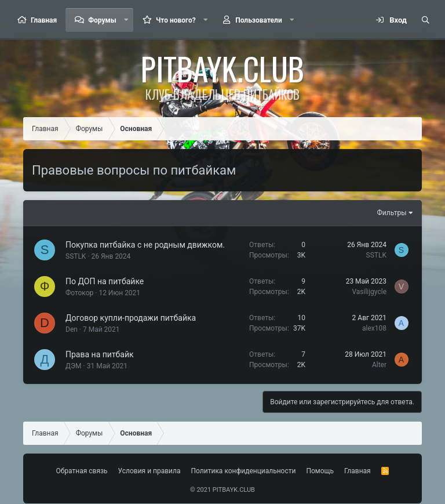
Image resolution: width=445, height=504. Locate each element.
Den (72, 329)
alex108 (374, 328)
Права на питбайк (100, 354)
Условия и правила (149, 471)
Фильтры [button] (392, 213)
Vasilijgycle (369, 292)
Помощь (320, 471)
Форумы (102, 20)
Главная (44, 20)
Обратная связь (82, 471)
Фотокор (79, 293)
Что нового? (176, 20)
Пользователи (259, 20)
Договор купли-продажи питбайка (131, 318)
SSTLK (76, 256)
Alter (379, 365)
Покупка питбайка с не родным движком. (145, 245)
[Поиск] (425, 20)
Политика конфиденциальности (244, 471)
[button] (126, 20)
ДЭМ (74, 366)
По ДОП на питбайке (105, 281)
